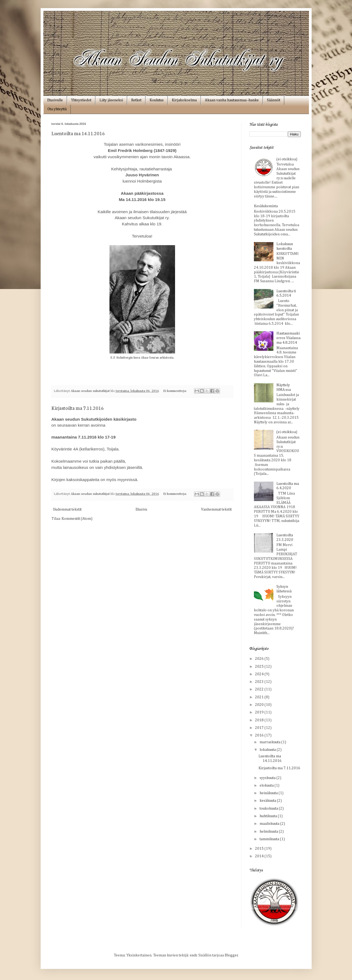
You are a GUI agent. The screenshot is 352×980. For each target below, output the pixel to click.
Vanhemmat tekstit (216, 510)
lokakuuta (268, 750)
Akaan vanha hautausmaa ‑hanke (232, 100)
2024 (260, 674)
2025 (260, 667)
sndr (193, 955)
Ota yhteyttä (57, 109)
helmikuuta (269, 832)
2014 (260, 856)
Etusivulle (55, 100)
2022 (260, 689)
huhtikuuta (269, 816)
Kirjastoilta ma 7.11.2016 (78, 408)
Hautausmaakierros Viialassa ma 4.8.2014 (288, 338)
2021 (260, 697)
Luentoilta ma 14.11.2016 (78, 133)
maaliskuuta (270, 824)
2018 (260, 720)
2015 (260, 849)
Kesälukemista (266, 206)
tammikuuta (270, 839)
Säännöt (274, 100)
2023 (260, 682)
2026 (260, 659)
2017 (260, 728)
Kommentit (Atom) (77, 519)
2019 (260, 712)
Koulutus (157, 100)
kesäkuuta (268, 801)
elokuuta (267, 786)
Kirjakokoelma (184, 100)
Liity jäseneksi (111, 100)
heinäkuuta (269, 793)
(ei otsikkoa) (287, 159)
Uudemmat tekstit (67, 510)
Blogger (231, 955)
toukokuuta (269, 809)
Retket (136, 100)
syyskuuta (268, 778)
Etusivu (141, 510)
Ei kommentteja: (175, 391)
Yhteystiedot (81, 100)
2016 (260, 735)
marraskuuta (270, 742)
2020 (260, 705)
